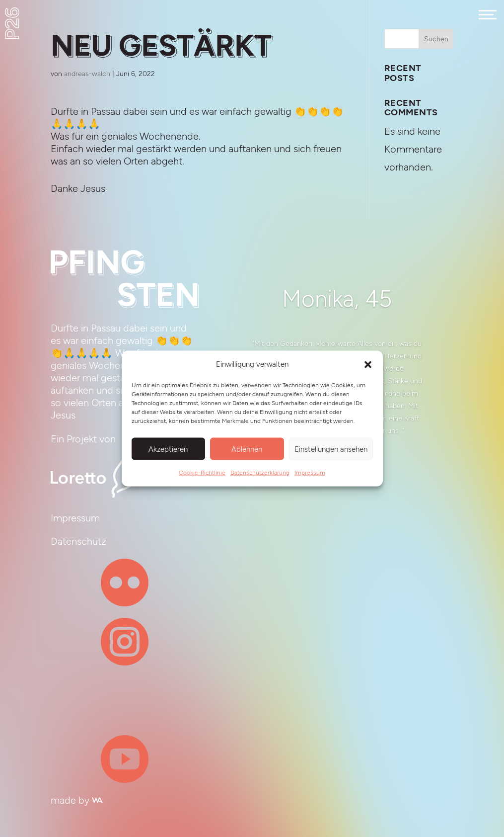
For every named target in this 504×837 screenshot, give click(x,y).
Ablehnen (247, 449)
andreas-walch (87, 74)
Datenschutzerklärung (260, 473)
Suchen (436, 39)
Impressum (310, 473)
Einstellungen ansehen (331, 449)
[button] (368, 364)
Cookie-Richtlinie (202, 473)
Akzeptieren (168, 449)
